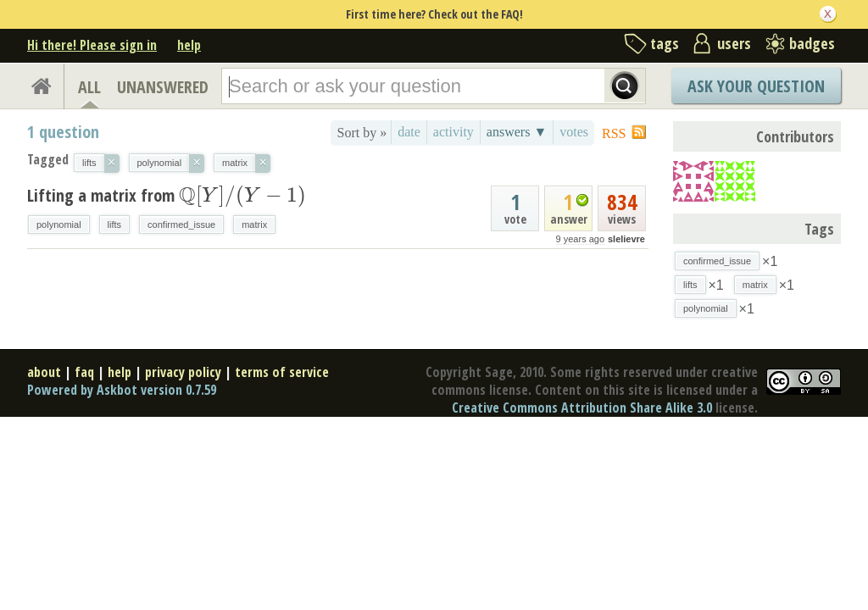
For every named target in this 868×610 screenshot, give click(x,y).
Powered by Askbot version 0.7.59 (122, 390)
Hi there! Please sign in (92, 45)
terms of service (282, 372)
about (44, 372)
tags (665, 43)
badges (812, 43)
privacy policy (183, 372)
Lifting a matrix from (167, 195)
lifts (115, 225)
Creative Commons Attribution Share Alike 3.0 (582, 408)
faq (84, 372)
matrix (254, 225)
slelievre (626, 239)
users (734, 43)
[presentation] (242, 195)
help (189, 45)
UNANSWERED (163, 87)
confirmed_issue (181, 225)
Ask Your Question (756, 86)
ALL (89, 87)
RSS (614, 133)
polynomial (59, 225)
